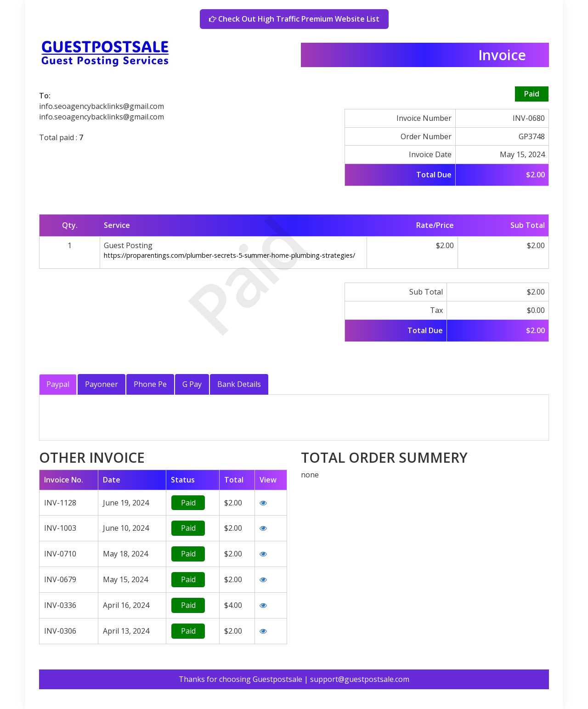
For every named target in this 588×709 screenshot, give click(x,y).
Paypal (58, 384)
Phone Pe (150, 384)
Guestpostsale (277, 679)
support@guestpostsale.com (360, 679)
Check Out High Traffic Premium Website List (294, 19)
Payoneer (102, 384)
